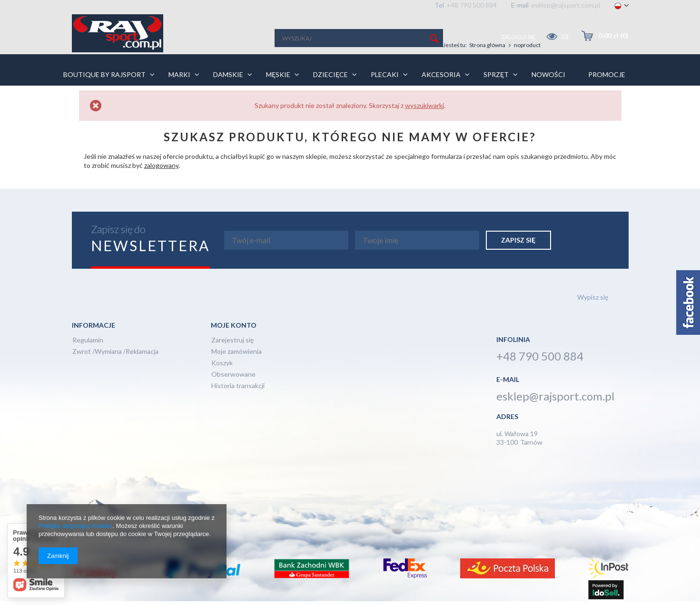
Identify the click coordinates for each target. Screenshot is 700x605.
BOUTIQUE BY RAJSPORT (104, 74)
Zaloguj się (519, 37)
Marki (179, 74)
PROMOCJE (607, 74)
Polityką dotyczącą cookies (75, 526)
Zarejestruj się (232, 340)
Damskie (228, 74)
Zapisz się (518, 240)
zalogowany (161, 165)
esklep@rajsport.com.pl (566, 5)
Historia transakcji (238, 386)
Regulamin (88, 340)
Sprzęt (496, 74)
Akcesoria (441, 74)
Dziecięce (330, 74)
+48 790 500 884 (472, 5)
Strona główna (487, 45)
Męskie (278, 74)
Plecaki (385, 74)
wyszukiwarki (424, 105)
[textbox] (359, 38)
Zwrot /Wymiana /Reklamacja (115, 352)
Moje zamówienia (237, 352)
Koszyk (222, 363)
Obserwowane (233, 375)
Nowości (548, 74)
